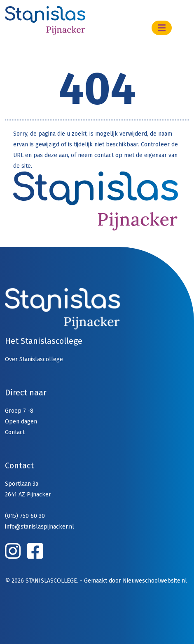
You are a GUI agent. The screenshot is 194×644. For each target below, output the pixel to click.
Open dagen (21, 422)
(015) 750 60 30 (25, 516)
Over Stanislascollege (34, 359)
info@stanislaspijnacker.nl (40, 527)
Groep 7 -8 (19, 411)
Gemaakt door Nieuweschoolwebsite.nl (136, 581)
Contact (15, 432)
